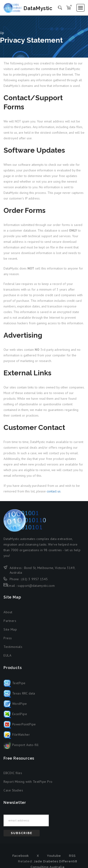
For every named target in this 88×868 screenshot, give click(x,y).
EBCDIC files (13, 773)
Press (8, 638)
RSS (72, 856)
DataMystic (29, 8)
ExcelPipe (15, 714)
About (8, 612)
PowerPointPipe (20, 724)
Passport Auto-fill (21, 745)
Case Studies (13, 790)
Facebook (21, 856)
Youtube (54, 856)
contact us (54, 491)
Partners (10, 621)
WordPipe (15, 704)
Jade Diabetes (46, 861)
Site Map (10, 629)
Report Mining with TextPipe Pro (28, 782)
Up (2, 33)
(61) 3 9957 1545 (34, 579)
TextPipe (15, 683)
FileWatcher (17, 735)
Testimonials (13, 647)
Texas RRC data (19, 693)
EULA (7, 655)
